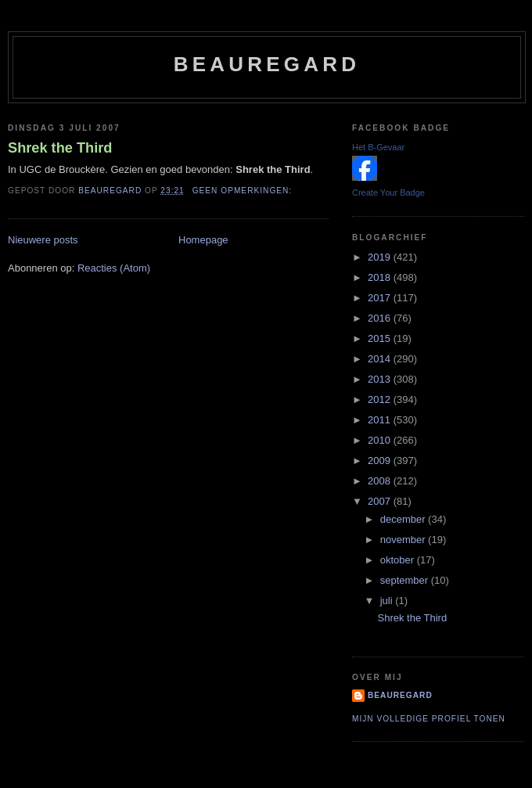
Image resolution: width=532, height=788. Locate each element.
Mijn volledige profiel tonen (429, 719)
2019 (381, 257)
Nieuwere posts (43, 240)
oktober (399, 560)
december (404, 519)
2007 (381, 501)
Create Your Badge (388, 193)
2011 (381, 420)
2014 (381, 359)
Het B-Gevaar (378, 147)
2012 (381, 399)
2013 (381, 379)
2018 (381, 277)
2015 (381, 338)
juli (388, 601)
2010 (381, 440)
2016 (381, 318)
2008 (381, 481)
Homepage (203, 240)
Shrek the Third (60, 148)
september (406, 580)
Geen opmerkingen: (244, 191)
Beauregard (267, 64)
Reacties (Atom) (114, 268)
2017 (381, 298)
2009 (381, 461)
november (404, 540)
